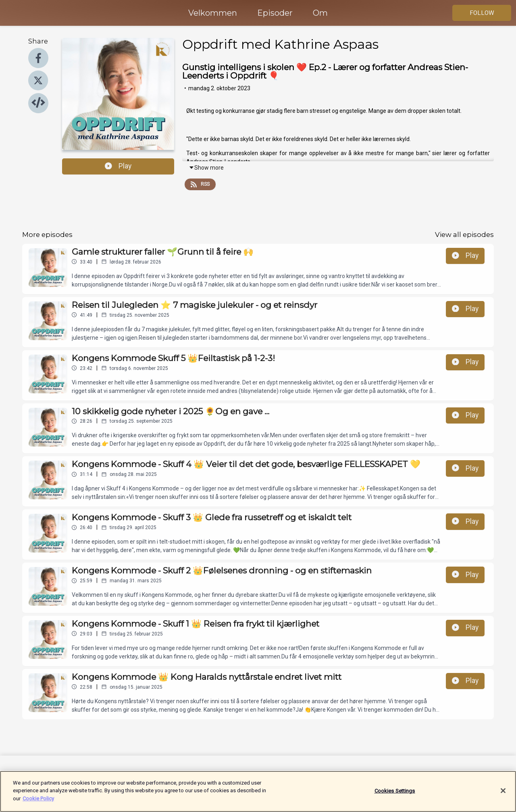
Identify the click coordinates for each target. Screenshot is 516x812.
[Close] (503, 795)
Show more (206, 168)
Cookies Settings (395, 795)
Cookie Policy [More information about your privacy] (38, 803)
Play (118, 166)
